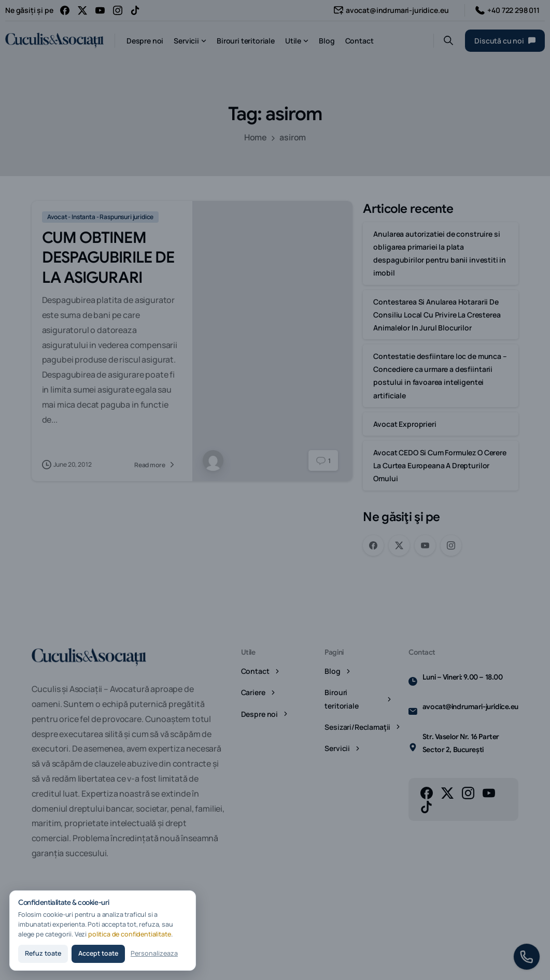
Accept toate (98, 953)
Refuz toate (43, 953)
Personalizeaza (154, 953)
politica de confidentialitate (130, 934)
